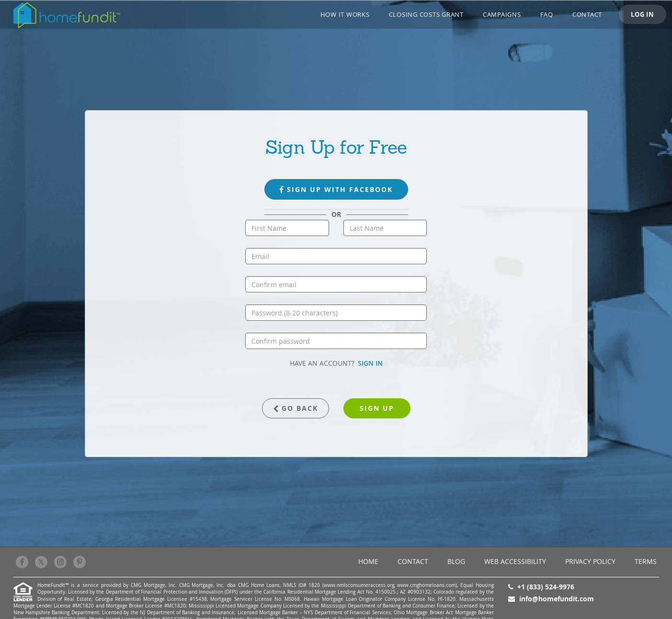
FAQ (547, 14)
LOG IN (643, 14)
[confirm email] (336, 284)
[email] (336, 256)
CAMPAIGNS (502, 14)
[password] (336, 313)
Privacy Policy (590, 561)
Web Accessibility (515, 561)
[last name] (385, 228)
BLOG (456, 561)
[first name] (287, 228)
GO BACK (296, 408)
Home (368, 561)
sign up (377, 408)
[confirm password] (336, 341)
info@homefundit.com (557, 599)
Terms (646, 561)
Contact (587, 14)
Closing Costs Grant (426, 14)
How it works (345, 14)
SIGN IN (370, 363)
